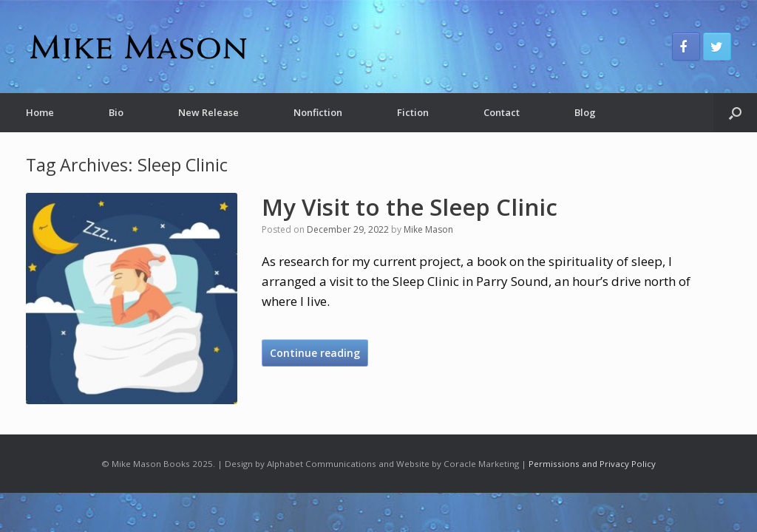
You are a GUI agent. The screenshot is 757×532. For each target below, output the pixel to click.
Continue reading (315, 353)
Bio (116, 112)
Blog (585, 112)
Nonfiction (318, 112)
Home (40, 112)
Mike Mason (428, 229)
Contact (502, 112)
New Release (208, 112)
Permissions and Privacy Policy (592, 464)
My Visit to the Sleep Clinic (410, 207)
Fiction (413, 112)
